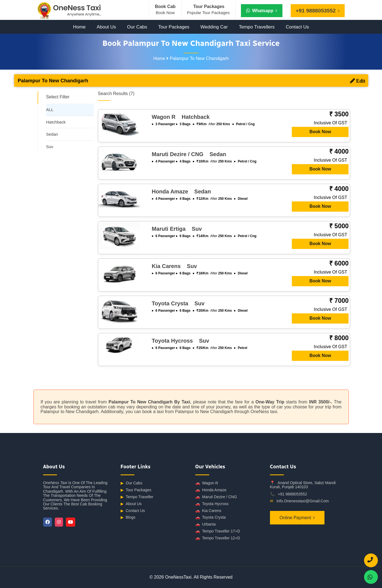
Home (79, 27)
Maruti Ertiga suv (177, 229)
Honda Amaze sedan (181, 191)
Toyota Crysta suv (178, 303)
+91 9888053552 (292, 494)
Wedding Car (214, 27)
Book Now (320, 132)
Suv (50, 147)
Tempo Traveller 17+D (218, 531)
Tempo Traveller (137, 497)
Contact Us (297, 27)
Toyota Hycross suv (180, 341)
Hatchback (56, 122)
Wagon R (207, 483)
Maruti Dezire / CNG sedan (189, 154)
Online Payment (295, 518)
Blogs (128, 517)
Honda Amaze (211, 490)
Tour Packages (174, 27)
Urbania (206, 524)
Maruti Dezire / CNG (216, 497)
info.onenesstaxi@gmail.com (302, 501)
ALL (50, 110)
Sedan (52, 134)
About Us (106, 27)
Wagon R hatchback (181, 117)
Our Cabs (137, 27)
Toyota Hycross (212, 504)
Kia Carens (208, 511)
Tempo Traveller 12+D (218, 538)
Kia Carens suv (174, 266)
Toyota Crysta (211, 517)
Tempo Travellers (257, 27)
